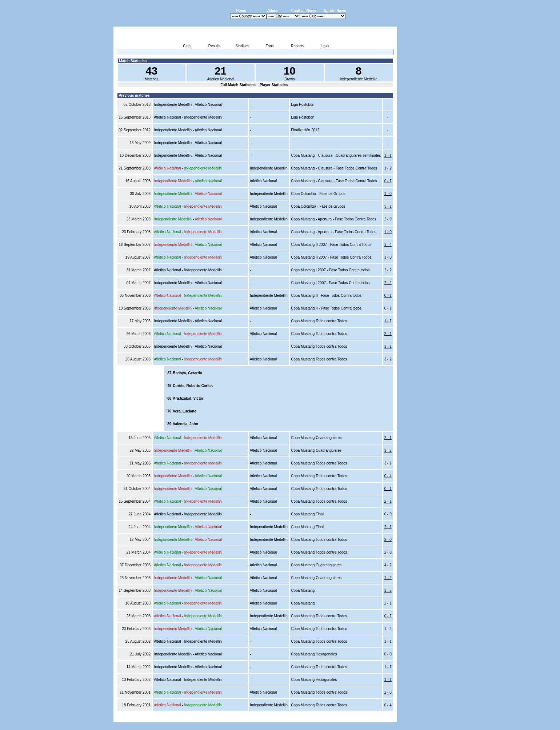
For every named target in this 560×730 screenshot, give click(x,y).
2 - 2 (388, 270)
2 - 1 (388, 334)
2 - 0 (388, 219)
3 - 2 (388, 359)
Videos (273, 11)
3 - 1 (388, 206)
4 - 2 (388, 565)
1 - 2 (388, 168)
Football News (304, 11)
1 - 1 (388, 155)
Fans (269, 46)
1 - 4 (388, 245)
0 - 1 (388, 181)
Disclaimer (347, 718)
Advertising (310, 718)
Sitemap (367, 718)
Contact (385, 718)
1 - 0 (388, 194)
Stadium (242, 46)
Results (214, 46)
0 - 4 (388, 476)
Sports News (335, 11)
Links (325, 46)
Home (241, 11)
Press (329, 718)
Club (187, 46)
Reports (297, 46)
